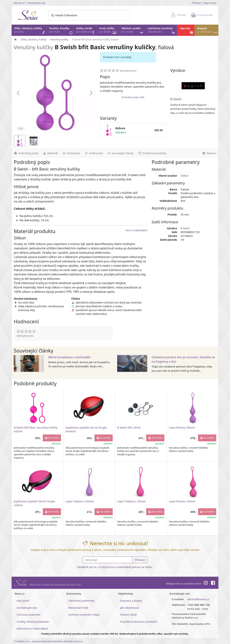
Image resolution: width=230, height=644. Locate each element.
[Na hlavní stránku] (15, 39)
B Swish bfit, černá (129, 427)
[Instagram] (206, 583)
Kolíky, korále (86, 31)
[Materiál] (50, 153)
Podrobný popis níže (133, 97)
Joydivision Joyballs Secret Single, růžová (35, 503)
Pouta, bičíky (109, 31)
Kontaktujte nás (37, 3)
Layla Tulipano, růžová (131, 501)
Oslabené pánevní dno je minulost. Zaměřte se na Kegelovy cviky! (183, 359)
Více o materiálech (136, 230)
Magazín (208, 31)
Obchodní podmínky (81, 601)
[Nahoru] (209, 153)
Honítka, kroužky (61, 31)
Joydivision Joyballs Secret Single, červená (86, 429)
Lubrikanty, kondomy (162, 31)
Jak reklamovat (129, 608)
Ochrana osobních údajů (84, 615)
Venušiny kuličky (59, 39)
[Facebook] (213, 583)
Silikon (185, 176)
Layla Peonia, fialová (182, 427)
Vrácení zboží (128, 615)
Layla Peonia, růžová (182, 501)
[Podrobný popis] (26, 153)
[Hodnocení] (94, 153)
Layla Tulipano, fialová (80, 501)
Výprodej (187, 31)
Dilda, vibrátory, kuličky (30, 31)
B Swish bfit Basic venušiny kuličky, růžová (36, 429)
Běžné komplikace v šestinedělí (69, 357)
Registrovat (210, 3)
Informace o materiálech (32, 628)
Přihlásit (196, 3)
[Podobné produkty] (152, 153)
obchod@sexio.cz (198, 599)
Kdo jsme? (19, 3)
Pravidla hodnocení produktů (139, 622)
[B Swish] (193, 86)
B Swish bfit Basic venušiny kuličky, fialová (95, 39)
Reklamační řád (78, 608)
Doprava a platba (131, 601)
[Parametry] (71, 153)
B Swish (176, 99)
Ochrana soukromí (29, 615)
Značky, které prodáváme (33, 622)
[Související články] (120, 153)
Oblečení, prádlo (133, 31)
